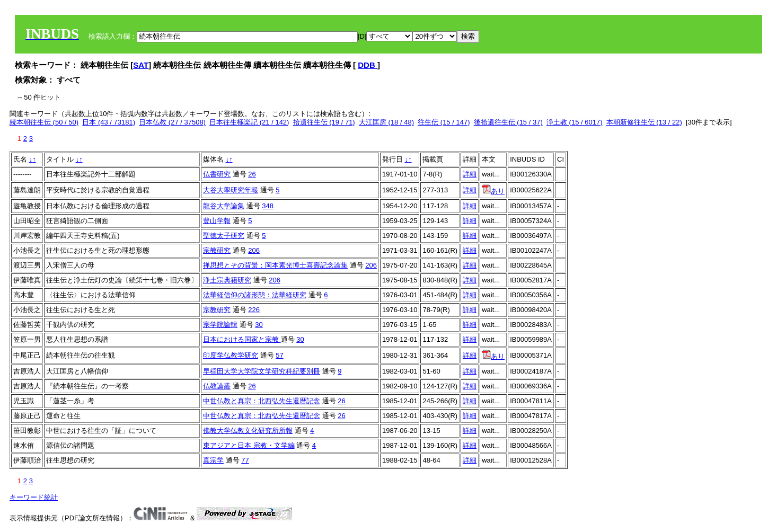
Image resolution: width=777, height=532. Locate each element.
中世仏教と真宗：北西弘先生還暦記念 (262, 401)
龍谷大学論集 (224, 206)
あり (493, 191)
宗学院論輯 (220, 325)
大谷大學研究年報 (231, 190)
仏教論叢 (217, 386)
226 (254, 310)
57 (279, 355)
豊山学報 (217, 221)
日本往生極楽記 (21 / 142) (249, 122)
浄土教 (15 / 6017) (575, 122)
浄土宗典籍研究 (227, 280)
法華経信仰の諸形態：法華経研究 (255, 295)
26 (252, 174)
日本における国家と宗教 (242, 339)
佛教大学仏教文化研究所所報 (248, 431)
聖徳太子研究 (224, 236)
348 (268, 206)
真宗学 (213, 460)
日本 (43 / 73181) (109, 122)
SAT (141, 65)
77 (245, 460)
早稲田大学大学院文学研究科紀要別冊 (262, 371)
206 (254, 250)
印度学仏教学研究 (231, 355)
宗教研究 (217, 250)
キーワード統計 (34, 497)
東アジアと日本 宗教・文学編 (249, 445)
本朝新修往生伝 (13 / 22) (644, 122)
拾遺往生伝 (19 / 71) (324, 122)
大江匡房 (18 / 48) (386, 122)
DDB (368, 65)
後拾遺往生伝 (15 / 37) (508, 122)
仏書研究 (217, 174)
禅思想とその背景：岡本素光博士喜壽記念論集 (275, 265)
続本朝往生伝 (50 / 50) (44, 122)
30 (259, 325)
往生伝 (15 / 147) (444, 122)
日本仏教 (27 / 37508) (172, 122)
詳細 (470, 174)
